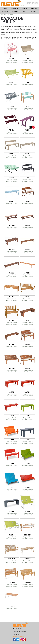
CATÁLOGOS (15, 12)
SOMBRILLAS (15, 9)
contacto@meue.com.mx (18, 636)
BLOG (24, 12)
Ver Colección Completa (12, 62)
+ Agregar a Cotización (12, 61)
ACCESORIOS (34, 9)
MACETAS (24, 9)
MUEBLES (5, 9)
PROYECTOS (5, 12)
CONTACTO (34, 12)
